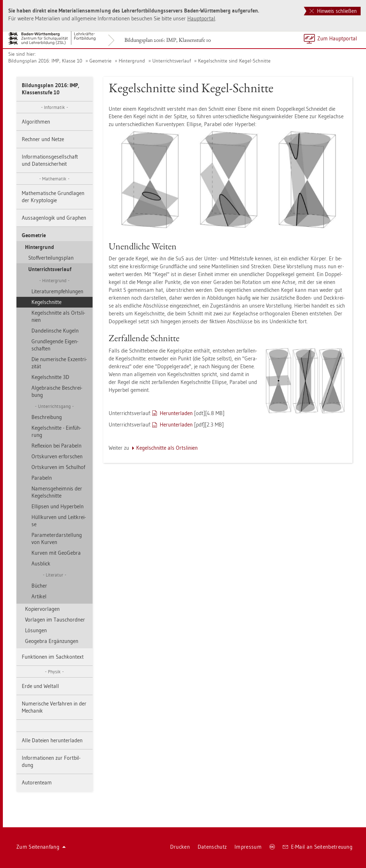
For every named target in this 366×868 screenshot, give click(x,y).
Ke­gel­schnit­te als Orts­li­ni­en (58, 316)
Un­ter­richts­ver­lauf (172, 61)
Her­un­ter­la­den (176, 413)
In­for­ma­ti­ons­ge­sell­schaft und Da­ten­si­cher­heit (50, 160)
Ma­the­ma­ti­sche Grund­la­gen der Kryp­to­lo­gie (53, 197)
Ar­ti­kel (39, 596)
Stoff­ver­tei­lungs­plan (51, 258)
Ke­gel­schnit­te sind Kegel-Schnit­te (234, 61)
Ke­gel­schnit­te (46, 302)
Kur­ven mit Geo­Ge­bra (56, 553)
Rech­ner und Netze (43, 139)
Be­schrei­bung (47, 417)
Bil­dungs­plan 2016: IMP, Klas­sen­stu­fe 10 (168, 40)
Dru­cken (180, 847)
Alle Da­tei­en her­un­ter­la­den (52, 740)
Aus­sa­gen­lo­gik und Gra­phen (54, 218)
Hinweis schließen (333, 11)
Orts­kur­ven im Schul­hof (58, 467)
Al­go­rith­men (36, 122)
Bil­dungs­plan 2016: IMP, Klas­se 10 (45, 61)
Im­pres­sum (248, 847)
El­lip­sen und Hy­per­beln (58, 506)
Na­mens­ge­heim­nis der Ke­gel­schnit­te (57, 492)
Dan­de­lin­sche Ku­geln (55, 331)
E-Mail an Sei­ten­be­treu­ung (318, 847)
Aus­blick (41, 563)
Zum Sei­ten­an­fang (41, 847)
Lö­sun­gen (36, 630)
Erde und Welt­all (40, 686)
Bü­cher (39, 586)
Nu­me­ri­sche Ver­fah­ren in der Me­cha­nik (54, 707)
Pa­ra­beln (42, 478)
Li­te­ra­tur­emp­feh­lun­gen (57, 291)
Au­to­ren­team (37, 782)
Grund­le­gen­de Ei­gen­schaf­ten (55, 345)
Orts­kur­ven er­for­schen (57, 456)
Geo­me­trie (100, 61)
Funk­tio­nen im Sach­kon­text (53, 657)
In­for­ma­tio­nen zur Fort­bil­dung (51, 761)
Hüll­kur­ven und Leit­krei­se (59, 521)
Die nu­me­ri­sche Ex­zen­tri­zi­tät (59, 363)
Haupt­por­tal (201, 18)
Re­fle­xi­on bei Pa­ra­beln (56, 446)
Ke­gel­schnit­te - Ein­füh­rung (56, 431)
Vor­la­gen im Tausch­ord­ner (55, 620)
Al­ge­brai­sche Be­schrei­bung (57, 391)
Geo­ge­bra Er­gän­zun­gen (52, 641)
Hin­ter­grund (132, 61)
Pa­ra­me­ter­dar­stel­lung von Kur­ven (57, 538)
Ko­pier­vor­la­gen (42, 609)
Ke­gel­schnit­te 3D (50, 377)
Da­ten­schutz (212, 847)
